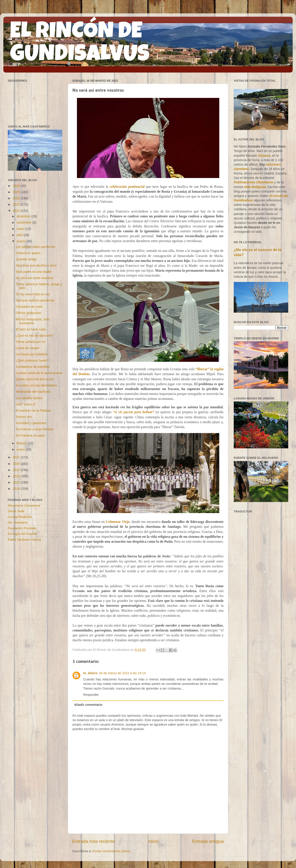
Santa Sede (16, 511)
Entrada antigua (208, 841)
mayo (21, 229)
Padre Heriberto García (24, 540)
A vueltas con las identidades (36, 385)
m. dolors (90, 673)
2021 (17, 457)
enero (21, 449)
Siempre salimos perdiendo (35, 300)
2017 (17, 482)
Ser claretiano (18, 522)
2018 (17, 476)
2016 (17, 489)
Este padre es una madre (34, 272)
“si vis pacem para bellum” (133, 412)
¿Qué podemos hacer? (32, 360)
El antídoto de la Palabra (33, 411)
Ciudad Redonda (20, 517)
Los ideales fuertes (29, 398)
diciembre (24, 216)
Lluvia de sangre (28, 348)
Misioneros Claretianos (24, 506)
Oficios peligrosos (28, 313)
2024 (17, 198)
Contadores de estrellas (33, 367)
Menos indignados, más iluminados (33, 321)
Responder (91, 695)
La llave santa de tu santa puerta (39, 373)
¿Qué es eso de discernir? (35, 336)
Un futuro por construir (32, 354)
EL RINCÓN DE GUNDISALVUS (80, 44)
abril (20, 235)
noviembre (25, 223)
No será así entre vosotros (35, 278)
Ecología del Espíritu (22, 534)
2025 (17, 192)
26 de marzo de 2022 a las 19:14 (122, 673)
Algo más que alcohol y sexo (36, 265)
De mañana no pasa (30, 435)
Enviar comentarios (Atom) (111, 851)
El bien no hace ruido (31, 329)
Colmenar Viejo (118, 522)
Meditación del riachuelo (33, 392)
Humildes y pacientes (31, 423)
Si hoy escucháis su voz (33, 294)
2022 (17, 211)
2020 (17, 464)
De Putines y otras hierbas (35, 429)
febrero (22, 443)
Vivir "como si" (26, 404)
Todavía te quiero (28, 253)
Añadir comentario (88, 705)
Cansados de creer (29, 307)
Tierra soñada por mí (31, 342)
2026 (17, 186)
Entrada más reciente (94, 841)
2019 (17, 470)
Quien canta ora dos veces (35, 379)
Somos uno (24, 417)
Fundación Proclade (22, 528)
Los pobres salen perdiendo (36, 247)
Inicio (154, 841)
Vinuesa (264, 156)
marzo (22, 241)
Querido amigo (26, 259)
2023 (17, 204)
